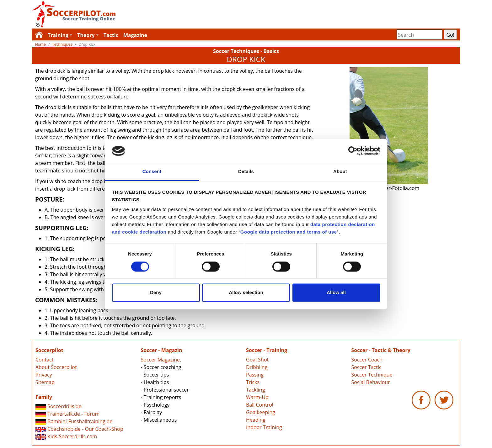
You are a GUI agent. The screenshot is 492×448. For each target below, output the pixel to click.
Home (40, 44)
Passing (255, 375)
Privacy (44, 375)
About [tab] (340, 172)
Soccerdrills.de (58, 406)
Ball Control (260, 405)
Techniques (62, 44)
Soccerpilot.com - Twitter (444, 400)
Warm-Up (257, 397)
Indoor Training (264, 427)
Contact (44, 360)
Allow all (336, 293)
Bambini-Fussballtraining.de (74, 421)
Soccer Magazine (160, 360)
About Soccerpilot (56, 367)
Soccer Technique (372, 375)
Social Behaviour (371, 382)
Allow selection (246, 293)
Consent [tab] (152, 172)
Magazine (135, 35)
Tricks (253, 382)
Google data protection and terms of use (289, 232)
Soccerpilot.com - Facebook (421, 400)
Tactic (111, 35)
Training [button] (58, 35)
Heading (256, 420)
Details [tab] (246, 172)
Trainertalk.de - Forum (67, 414)
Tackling (255, 390)
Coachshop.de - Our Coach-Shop (79, 429)
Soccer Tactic (366, 367)
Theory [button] (86, 35)
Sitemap (45, 382)
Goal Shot (257, 360)
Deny (156, 293)
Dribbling (257, 367)
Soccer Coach (367, 360)
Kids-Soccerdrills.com (66, 436)
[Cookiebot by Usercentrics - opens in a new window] (353, 151)
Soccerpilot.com (139, 14)
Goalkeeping (261, 412)
